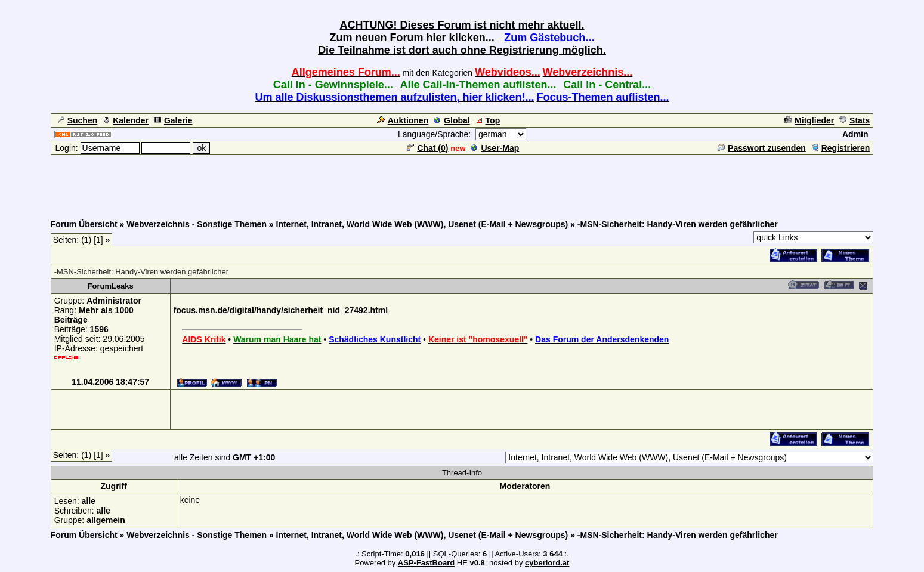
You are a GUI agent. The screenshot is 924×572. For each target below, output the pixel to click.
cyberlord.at (547, 563)
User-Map (495, 148)
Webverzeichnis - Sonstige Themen (197, 224)
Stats (855, 120)
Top (488, 120)
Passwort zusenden (762, 148)
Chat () (427, 148)
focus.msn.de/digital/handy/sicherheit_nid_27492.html (281, 310)
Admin (855, 134)
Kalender (126, 120)
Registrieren (841, 148)
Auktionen (403, 120)
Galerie (173, 120)
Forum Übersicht (84, 224)
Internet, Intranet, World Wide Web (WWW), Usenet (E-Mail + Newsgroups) (422, 224)
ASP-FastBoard (426, 563)
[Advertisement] (462, 183)
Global (452, 120)
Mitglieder (809, 120)
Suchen (78, 120)
